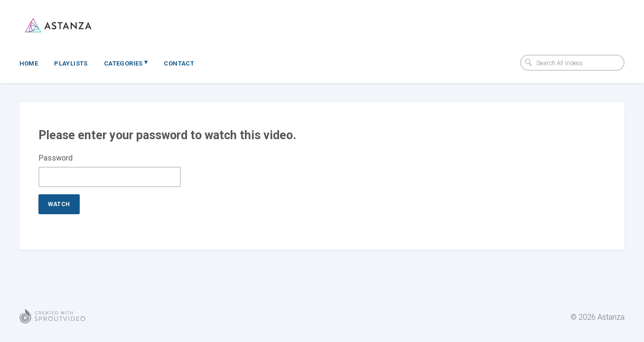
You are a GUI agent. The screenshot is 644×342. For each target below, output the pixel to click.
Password (56, 158)
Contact (179, 63)
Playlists (71, 63)
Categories (126, 63)
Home (29, 63)
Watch (59, 204)
